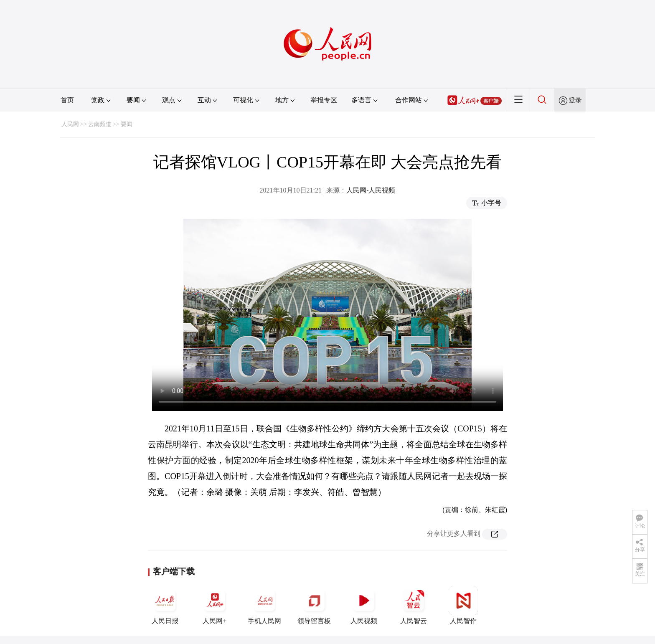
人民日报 (165, 605)
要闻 (127, 124)
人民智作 (463, 605)
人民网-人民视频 (371, 190)
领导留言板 (314, 605)
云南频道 (100, 124)
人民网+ (215, 605)
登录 (575, 100)
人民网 (70, 124)
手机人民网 (264, 605)
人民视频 (364, 605)
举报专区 (324, 100)
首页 (67, 100)
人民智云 (414, 605)
